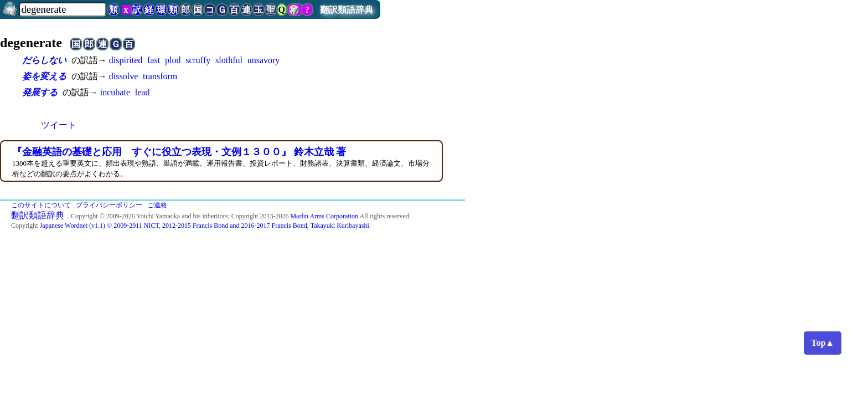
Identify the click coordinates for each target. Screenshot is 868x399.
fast (154, 60)
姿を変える (44, 76)
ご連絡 (157, 205)
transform (160, 76)
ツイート (59, 125)
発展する (40, 92)
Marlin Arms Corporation (324, 216)
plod (173, 60)
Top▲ (823, 343)
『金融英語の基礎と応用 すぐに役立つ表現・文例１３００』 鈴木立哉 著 (179, 152)
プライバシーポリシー (109, 205)
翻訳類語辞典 (347, 10)
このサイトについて (41, 205)
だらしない (44, 60)
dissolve (123, 76)
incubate (115, 92)
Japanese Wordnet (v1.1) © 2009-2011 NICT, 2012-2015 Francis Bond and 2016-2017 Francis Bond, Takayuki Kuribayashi (205, 226)
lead (143, 92)
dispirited (126, 60)
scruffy (198, 60)
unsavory (264, 60)
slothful (229, 60)
